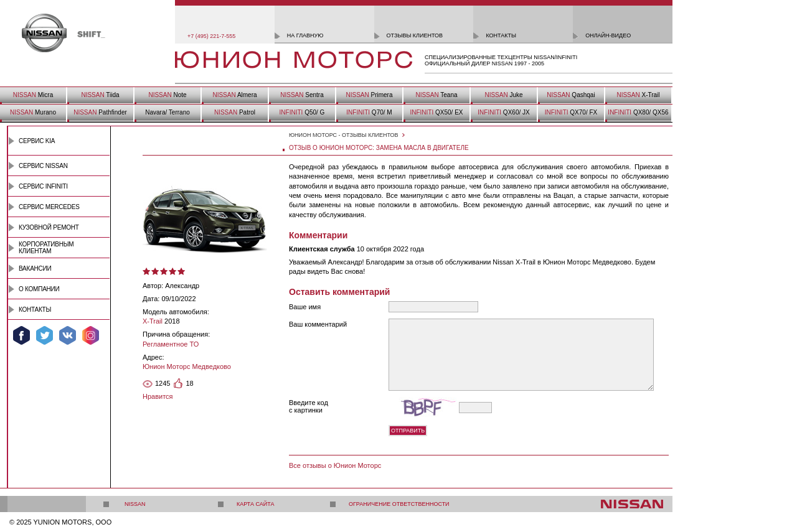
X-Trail (638, 95)
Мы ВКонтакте (68, 335)
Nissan (135, 504)
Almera (234, 95)
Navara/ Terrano (167, 112)
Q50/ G (302, 112)
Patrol (235, 112)
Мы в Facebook (21, 335)
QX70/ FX (571, 112)
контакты (501, 35)
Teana (436, 95)
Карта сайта (256, 504)
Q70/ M (369, 112)
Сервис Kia (37, 141)
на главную (305, 35)
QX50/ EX (436, 112)
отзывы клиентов (415, 35)
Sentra (302, 95)
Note (167, 95)
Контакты (35, 310)
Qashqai (571, 95)
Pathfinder (100, 112)
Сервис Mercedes (49, 207)
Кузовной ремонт (49, 227)
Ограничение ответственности (399, 504)
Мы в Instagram (91, 335)
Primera (369, 95)
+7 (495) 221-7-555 (211, 36)
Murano (33, 112)
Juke (503, 95)
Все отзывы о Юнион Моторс (335, 465)
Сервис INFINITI (43, 186)
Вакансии (35, 268)
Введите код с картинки (309, 406)
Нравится (158, 396)
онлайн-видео (608, 35)
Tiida (100, 95)
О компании (39, 289)
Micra (33, 95)
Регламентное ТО (171, 344)
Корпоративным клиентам (46, 248)
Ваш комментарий (318, 324)
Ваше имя (305, 307)
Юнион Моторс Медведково (187, 366)
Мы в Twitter (45, 335)
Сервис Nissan (43, 166)
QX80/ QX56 (638, 112)
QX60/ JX (503, 112)
